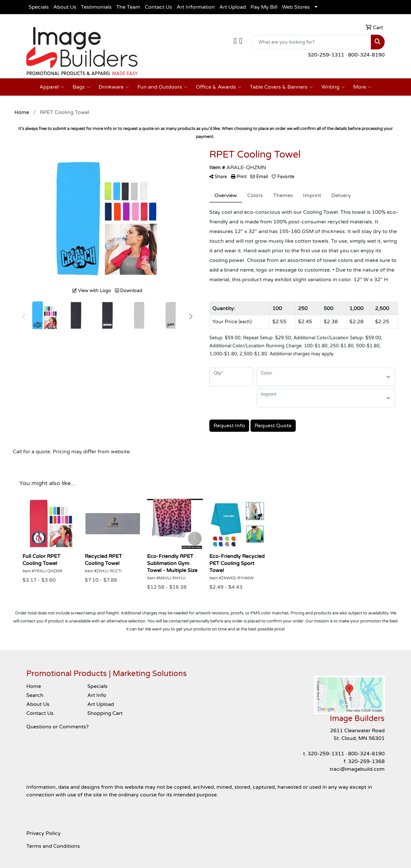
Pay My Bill (264, 7)
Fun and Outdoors (162, 87)
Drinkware (114, 87)
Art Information (196, 7)
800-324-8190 (366, 55)
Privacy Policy (44, 833)
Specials (39, 7)
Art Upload (233, 7)
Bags (81, 87)
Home (34, 686)
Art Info (97, 695)
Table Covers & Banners (281, 87)
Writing (333, 87)
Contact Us (158, 7)
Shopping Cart (105, 713)
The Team (128, 7)
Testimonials (96, 7)
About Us (65, 7)
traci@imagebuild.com (357, 769)
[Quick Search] (311, 42)
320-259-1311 (326, 55)
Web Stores (296, 7)
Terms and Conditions (53, 846)
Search (35, 695)
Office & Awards (219, 87)
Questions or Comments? (57, 727)
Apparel (52, 87)
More (362, 87)
